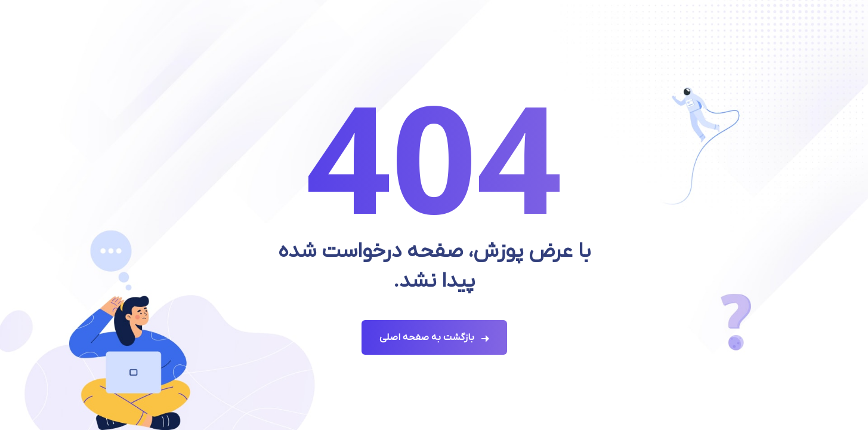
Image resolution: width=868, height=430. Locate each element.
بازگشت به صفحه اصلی (427, 337)
